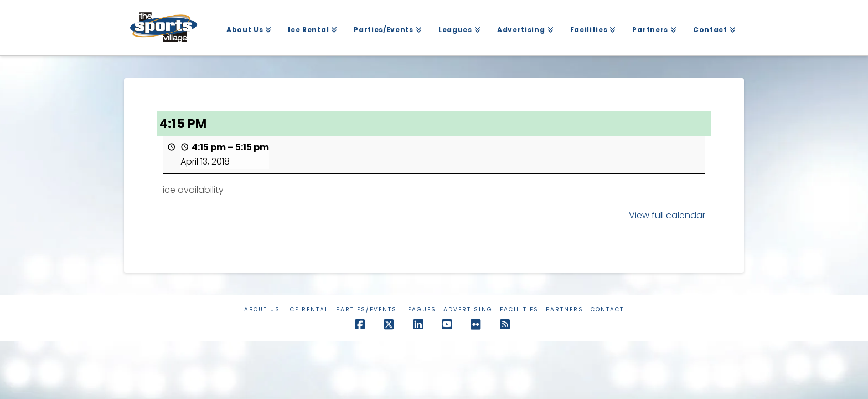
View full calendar (667, 215)
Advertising (468, 310)
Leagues (420, 310)
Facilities (519, 310)
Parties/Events (366, 310)
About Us (262, 310)
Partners (565, 310)
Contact (607, 310)
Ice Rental (308, 310)
